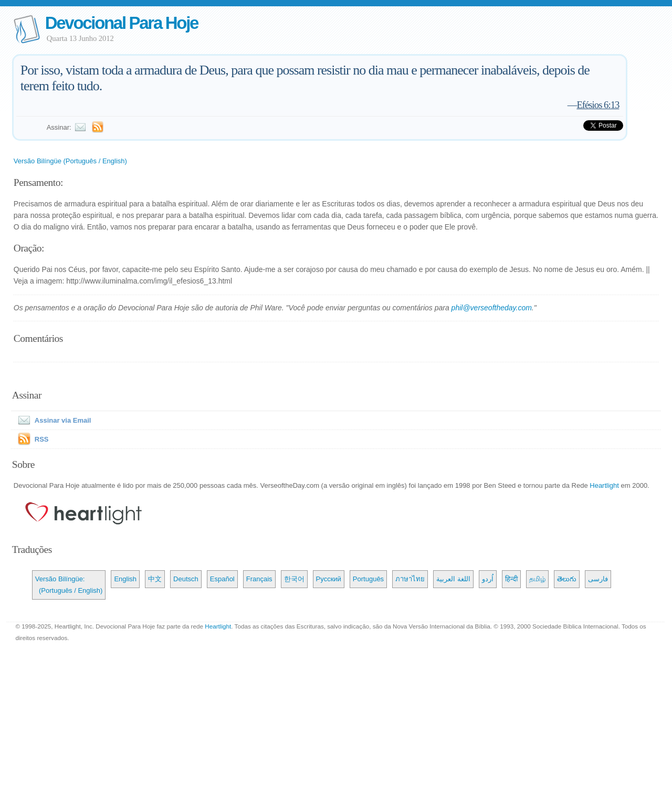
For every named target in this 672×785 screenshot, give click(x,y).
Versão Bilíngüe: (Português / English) (69, 585)
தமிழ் (537, 579)
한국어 (294, 579)
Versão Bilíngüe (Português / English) (70, 161)
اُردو (488, 579)
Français (259, 579)
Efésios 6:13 (598, 105)
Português (368, 579)
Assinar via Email (52, 420)
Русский (329, 579)
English (125, 579)
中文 (155, 579)
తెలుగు (567, 579)
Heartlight (604, 485)
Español (222, 579)
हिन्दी (511, 579)
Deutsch (186, 579)
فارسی (598, 579)
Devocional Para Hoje (122, 23)
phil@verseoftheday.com (492, 308)
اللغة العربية (453, 579)
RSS (42, 439)
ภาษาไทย (410, 579)
